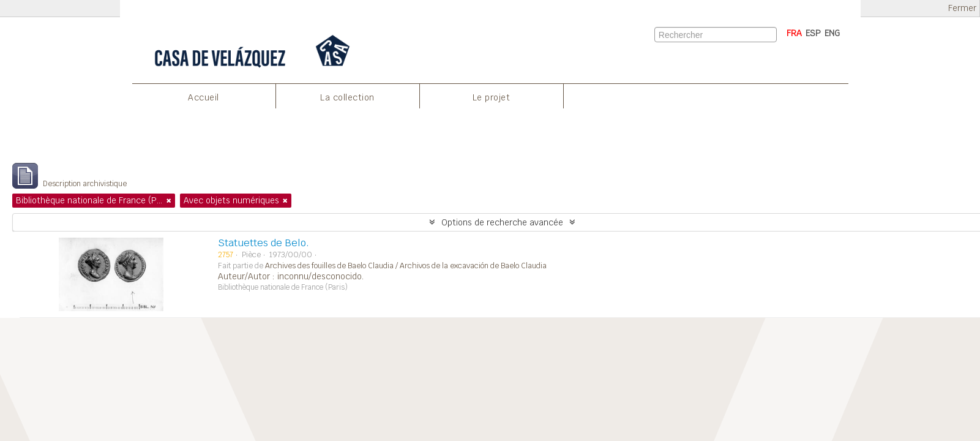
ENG (832, 33)
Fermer (962, 8)
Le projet (492, 97)
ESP (813, 33)
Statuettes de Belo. (264, 243)
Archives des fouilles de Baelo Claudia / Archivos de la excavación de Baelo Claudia (406, 266)
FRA (794, 33)
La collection (347, 97)
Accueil (204, 97)
